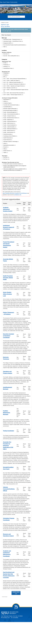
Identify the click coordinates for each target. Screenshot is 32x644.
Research (6, 147)
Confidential (6, 73)
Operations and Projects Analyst (8, 372)
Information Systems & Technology (11, 142)
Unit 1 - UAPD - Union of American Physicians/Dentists (15, 79)
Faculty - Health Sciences (9, 123)
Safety (5, 149)
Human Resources (8, 140)
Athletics (6, 101)
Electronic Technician (6, 358)
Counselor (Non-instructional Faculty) (11, 105)
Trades (6, 153)
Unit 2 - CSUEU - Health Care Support (12, 80)
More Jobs (16, 593)
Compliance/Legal (8, 103)
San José (6, 54)
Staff (5, 47)
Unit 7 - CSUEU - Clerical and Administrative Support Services (16, 90)
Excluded (6, 75)
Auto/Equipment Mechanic (8, 388)
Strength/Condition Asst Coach (8, 468)
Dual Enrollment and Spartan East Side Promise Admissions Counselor (9, 575)
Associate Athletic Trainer (8, 260)
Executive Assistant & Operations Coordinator (8, 336)
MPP (5, 77)
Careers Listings (5, 23)
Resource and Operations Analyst (8, 535)
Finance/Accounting (8, 134)
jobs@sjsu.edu (18, 195)
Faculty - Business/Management (10, 112)
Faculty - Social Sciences (9, 132)
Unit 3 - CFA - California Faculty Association (13, 82)
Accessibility (15, 618)
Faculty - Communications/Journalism (12, 114)
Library (5, 143)
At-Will (6, 63)
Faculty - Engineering (8, 120)
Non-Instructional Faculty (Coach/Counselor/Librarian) (15, 45)
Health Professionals (8, 138)
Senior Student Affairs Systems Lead (7, 294)
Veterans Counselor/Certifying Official (9, 489)
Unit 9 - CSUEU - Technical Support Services (13, 95)
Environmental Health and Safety (11, 110)
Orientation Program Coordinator (9, 519)
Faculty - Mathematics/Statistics (10, 129)
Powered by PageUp (5, 597)
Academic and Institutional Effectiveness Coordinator (7, 554)
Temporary (7, 67)
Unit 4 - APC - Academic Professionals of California (14, 84)
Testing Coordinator (9, 431)
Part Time (6, 159)
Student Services (8, 151)
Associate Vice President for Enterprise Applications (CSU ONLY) (8, 446)
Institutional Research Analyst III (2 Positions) (9, 227)
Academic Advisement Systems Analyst (8, 209)
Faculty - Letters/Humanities (10, 127)
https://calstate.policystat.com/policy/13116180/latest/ (15, 193)
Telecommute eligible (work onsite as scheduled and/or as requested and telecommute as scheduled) (15, 170)
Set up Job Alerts (5, 27)
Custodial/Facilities (8, 107)
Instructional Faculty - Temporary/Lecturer (13, 39)
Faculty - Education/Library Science (11, 118)
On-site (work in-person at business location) (13, 164)
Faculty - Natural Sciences (9, 131)
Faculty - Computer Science (10, 116)
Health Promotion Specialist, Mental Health (8, 278)
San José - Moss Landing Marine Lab (11, 56)
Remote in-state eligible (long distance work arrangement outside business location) (15, 166)
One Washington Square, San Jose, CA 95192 (12, 616)
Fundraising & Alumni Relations (10, 136)
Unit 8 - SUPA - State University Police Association (14, 93)
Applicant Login (5, 25)
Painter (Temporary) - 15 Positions (9, 313)
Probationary (7, 65)
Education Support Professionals (11, 109)
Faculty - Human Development (10, 125)
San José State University (9, 2)
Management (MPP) (8, 43)
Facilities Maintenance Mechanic (7, 413)
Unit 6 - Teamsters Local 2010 (10, 88)
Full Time (6, 157)
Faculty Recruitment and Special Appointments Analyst (9, 245)
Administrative (7, 99)
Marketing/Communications (9, 145)
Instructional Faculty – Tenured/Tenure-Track (13, 41)
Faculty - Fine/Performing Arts (10, 121)
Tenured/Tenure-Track (9, 68)
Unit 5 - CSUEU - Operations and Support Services (14, 86)
